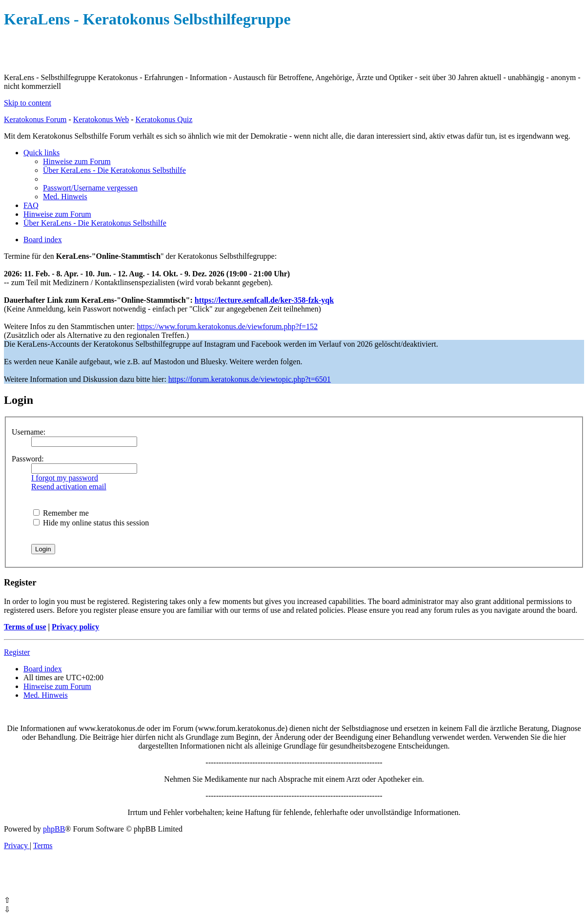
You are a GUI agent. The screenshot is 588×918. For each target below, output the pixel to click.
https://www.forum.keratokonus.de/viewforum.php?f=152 (227, 326)
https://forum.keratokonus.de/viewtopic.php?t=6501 (250, 379)
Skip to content (28, 103)
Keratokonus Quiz (164, 119)
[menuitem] (77, 161)
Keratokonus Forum (35, 119)
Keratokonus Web (101, 119)
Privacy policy (75, 627)
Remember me (61, 513)
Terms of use (25, 627)
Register (17, 652)
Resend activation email (69, 487)
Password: (28, 459)
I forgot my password (65, 478)
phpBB (54, 829)
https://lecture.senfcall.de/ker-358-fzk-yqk (264, 300)
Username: (29, 432)
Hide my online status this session (91, 523)
